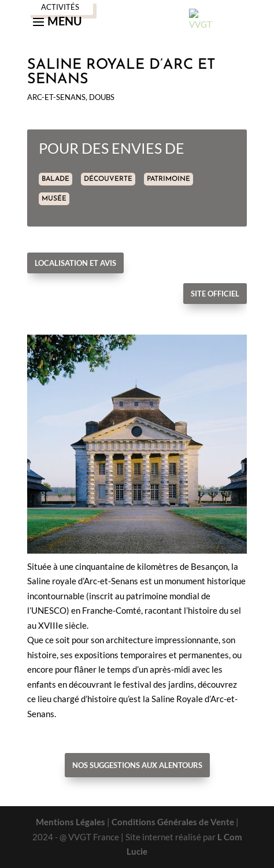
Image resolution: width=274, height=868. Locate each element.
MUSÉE (54, 199)
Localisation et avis (75, 263)
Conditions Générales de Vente (173, 822)
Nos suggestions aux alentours (137, 765)
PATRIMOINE (169, 179)
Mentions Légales (71, 822)
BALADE (55, 179)
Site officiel (215, 294)
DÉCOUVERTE (108, 179)
